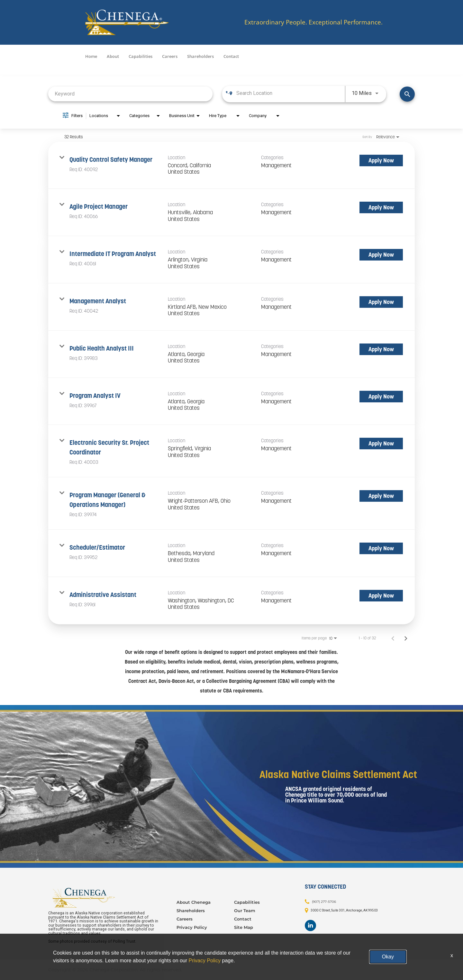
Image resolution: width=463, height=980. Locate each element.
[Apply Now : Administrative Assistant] (381, 596)
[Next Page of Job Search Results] (406, 638)
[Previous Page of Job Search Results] (393, 638)
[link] (232, 165)
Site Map (244, 927)
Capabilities (141, 56)
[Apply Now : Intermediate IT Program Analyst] (381, 255)
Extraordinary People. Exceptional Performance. (313, 22)
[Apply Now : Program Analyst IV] (381, 397)
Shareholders (200, 56)
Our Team (245, 911)
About (113, 56)
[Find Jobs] (407, 94)
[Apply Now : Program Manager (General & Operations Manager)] (381, 496)
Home (91, 56)
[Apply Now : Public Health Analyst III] (381, 349)
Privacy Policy (192, 927)
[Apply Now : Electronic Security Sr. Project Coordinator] (381, 444)
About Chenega (194, 902)
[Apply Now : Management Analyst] (381, 302)
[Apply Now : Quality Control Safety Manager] (381, 160)
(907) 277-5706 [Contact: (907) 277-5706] (324, 901)
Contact (231, 56)
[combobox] (130, 94)
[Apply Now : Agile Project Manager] (381, 207)
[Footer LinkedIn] (310, 925)
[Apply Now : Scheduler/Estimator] (381, 548)
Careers (170, 56)
